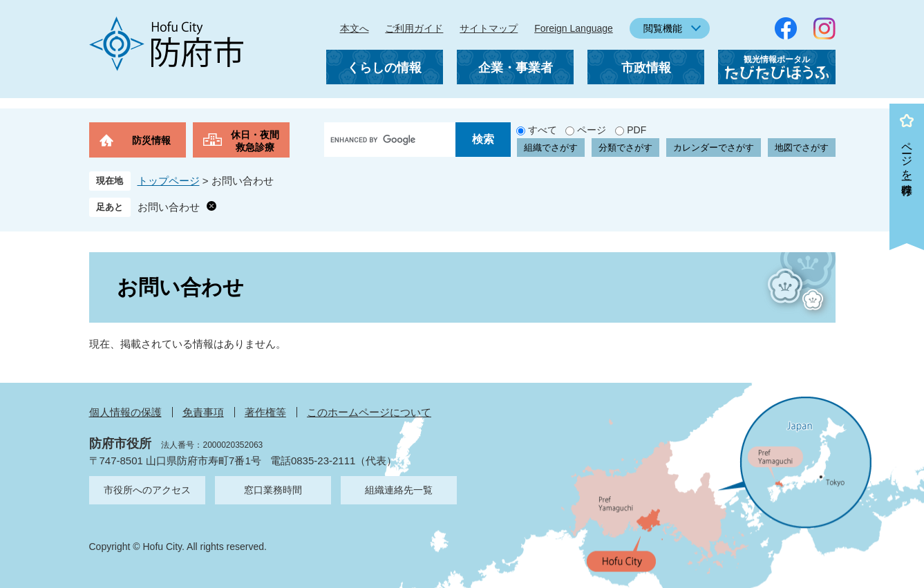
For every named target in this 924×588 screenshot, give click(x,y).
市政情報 (646, 68)
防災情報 (151, 140)
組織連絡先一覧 (399, 490)
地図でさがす (802, 148)
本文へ (355, 28)
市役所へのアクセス (147, 490)
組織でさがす (551, 148)
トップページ (169, 181)
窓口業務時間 (273, 490)
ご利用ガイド (414, 28)
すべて (543, 130)
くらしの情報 (384, 68)
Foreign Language (574, 28)
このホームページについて (369, 412)
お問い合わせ (169, 207)
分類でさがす (625, 148)
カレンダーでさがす (714, 148)
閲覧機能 (663, 28)
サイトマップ (489, 28)
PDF (637, 130)
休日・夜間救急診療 (255, 141)
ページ (592, 130)
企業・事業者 (516, 68)
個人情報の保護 (125, 412)
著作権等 (265, 412)
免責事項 (203, 412)
